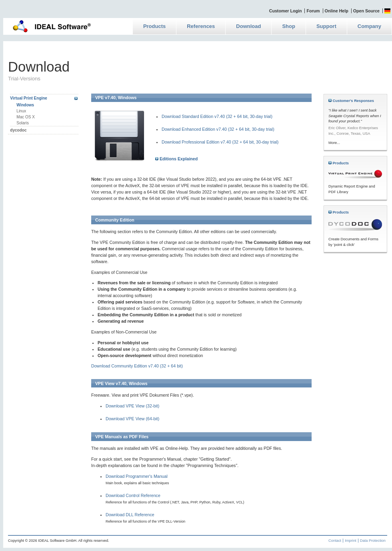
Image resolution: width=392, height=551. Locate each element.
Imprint (351, 541)
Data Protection (373, 541)
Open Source (366, 11)
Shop (289, 26)
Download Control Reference (133, 495)
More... (334, 143)
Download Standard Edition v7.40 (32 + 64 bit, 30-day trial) (217, 116)
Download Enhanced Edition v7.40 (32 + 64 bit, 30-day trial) (218, 129)
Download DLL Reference (130, 515)
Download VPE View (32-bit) (132, 406)
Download (248, 26)
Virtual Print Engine (29, 98)
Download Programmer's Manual (137, 476)
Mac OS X (26, 117)
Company (369, 26)
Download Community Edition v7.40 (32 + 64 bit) (137, 366)
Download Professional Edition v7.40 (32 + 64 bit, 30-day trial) (220, 142)
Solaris (23, 123)
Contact (335, 541)
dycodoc (18, 130)
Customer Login (286, 11)
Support (326, 26)
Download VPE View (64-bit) (132, 419)
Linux (21, 111)
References (201, 26)
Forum (313, 11)
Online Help (337, 11)
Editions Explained (176, 159)
